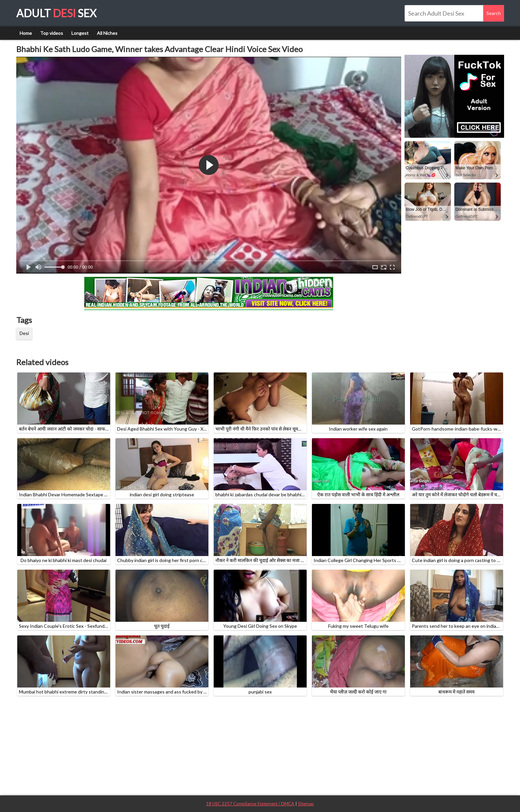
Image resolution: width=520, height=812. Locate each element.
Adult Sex (56, 13)
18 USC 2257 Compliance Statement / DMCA (250, 804)
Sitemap (306, 804)
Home (26, 33)
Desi (24, 333)
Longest (80, 33)
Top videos (52, 33)
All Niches (107, 33)
